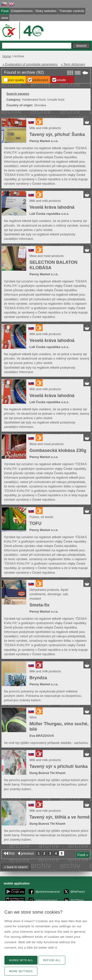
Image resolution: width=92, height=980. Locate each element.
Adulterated (40, 80)
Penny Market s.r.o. (44, 141)
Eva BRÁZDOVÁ (42, 736)
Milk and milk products (45, 128)
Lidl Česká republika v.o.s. (49, 214)
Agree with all (21, 960)
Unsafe (61, 80)
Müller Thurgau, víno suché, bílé (59, 726)
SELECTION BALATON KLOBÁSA (53, 265)
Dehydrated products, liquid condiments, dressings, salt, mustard (49, 594)
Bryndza (38, 678)
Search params (18, 94)
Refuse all (52, 960)
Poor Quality (16, 80)
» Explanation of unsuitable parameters (30, 64)
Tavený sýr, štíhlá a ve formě (59, 817)
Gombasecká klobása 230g (58, 450)
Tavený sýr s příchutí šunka (59, 766)
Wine (33, 717)
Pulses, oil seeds (41, 517)
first (12, 853)
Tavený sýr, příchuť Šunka (57, 134)
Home (7, 56)
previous (27, 853)
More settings (21, 971)
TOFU (35, 523)
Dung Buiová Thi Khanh (47, 773)
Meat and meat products (47, 256)
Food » (83, 855)
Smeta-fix (39, 605)
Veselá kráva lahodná (52, 207)
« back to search (16, 867)
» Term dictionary (73, 64)
